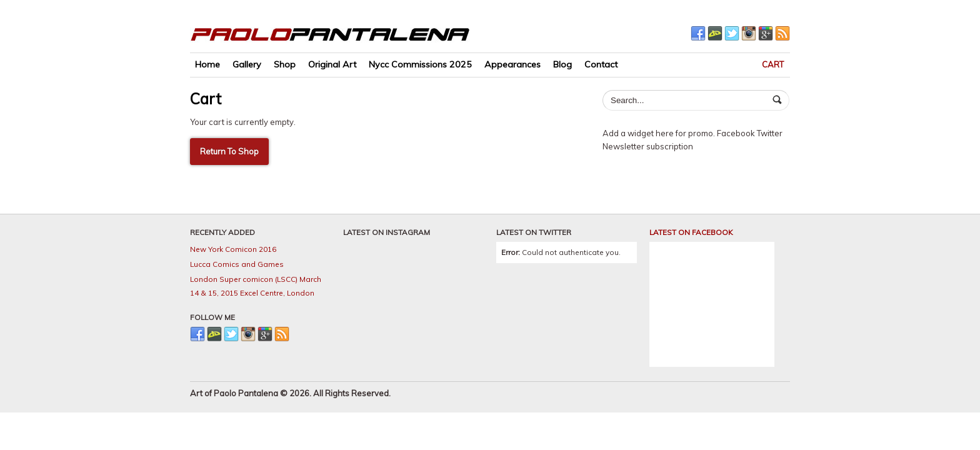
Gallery (247, 64)
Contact (601, 64)
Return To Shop (229, 151)
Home (207, 64)
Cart (773, 64)
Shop (285, 64)
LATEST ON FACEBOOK (691, 232)
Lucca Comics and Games (237, 264)
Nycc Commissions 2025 (420, 64)
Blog (562, 64)
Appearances (512, 64)
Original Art (332, 64)
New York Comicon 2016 (233, 249)
